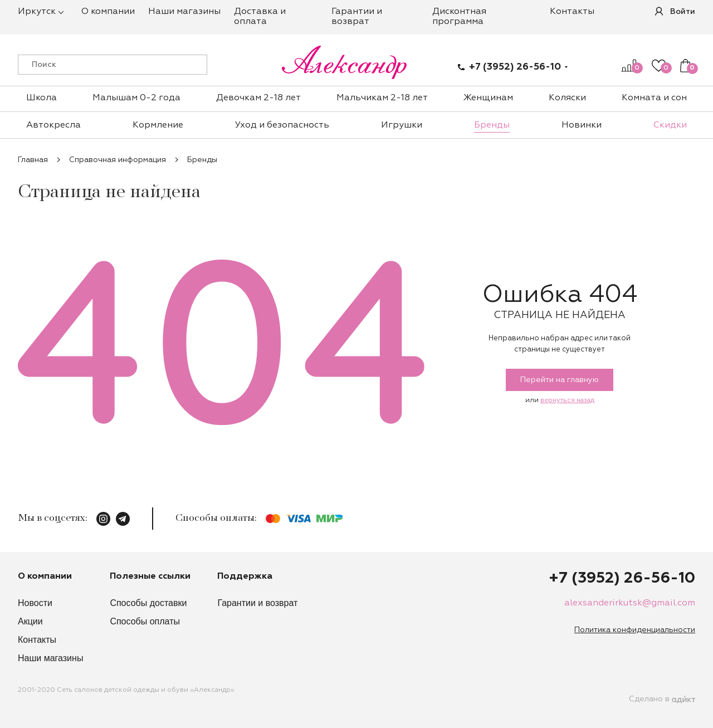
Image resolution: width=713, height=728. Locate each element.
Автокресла (53, 125)
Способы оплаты (145, 621)
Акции (30, 621)
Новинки (582, 125)
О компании (108, 12)
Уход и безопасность (282, 125)
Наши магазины (184, 12)
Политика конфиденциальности (635, 630)
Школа (41, 98)
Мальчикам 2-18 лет (382, 98)
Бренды (492, 125)
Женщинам (488, 98)
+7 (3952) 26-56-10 (515, 67)
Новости (35, 603)
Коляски (567, 98)
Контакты (572, 12)
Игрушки (402, 125)
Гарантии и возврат (257, 603)
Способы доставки (148, 603)
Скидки (670, 125)
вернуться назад (567, 400)
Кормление (158, 125)
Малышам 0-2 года (136, 98)
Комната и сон (654, 98)
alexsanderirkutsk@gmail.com (630, 603)
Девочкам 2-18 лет (258, 98)
